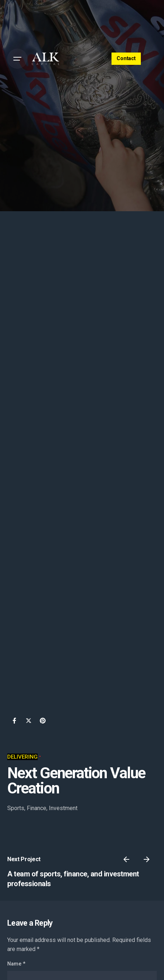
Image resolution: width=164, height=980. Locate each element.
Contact (126, 59)
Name (16, 964)
